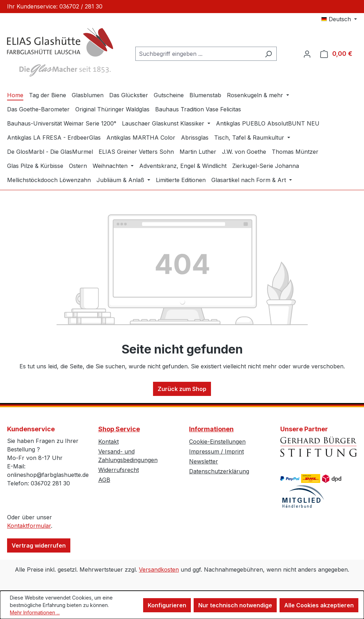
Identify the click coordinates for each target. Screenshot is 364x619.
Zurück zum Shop (182, 389)
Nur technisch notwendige (235, 605)
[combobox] (198, 54)
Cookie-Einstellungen (217, 442)
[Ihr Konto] (307, 54)
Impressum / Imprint (216, 451)
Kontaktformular (29, 526)
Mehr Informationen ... (35, 612)
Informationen (211, 429)
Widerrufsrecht (119, 470)
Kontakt (108, 442)
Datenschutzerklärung (219, 471)
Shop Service (119, 429)
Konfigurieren (167, 605)
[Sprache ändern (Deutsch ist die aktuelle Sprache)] (339, 19)
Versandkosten (159, 570)
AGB (104, 480)
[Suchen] (268, 54)
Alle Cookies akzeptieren (319, 605)
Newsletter (204, 461)
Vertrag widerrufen (39, 545)
